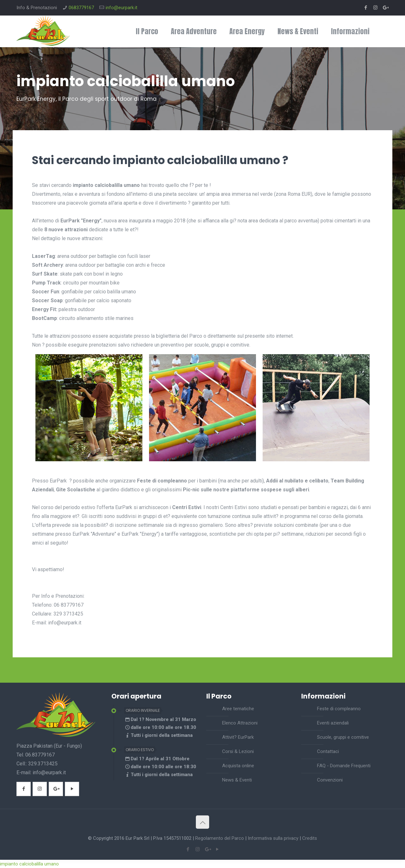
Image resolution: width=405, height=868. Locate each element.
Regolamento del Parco (220, 838)
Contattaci (328, 751)
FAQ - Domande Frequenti (344, 766)
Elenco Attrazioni (240, 723)
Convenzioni (330, 780)
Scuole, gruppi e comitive (343, 737)
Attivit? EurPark (238, 737)
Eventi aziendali (333, 723)
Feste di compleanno (339, 709)
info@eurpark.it (121, 8)
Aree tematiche (238, 709)
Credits (310, 838)
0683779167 (81, 8)
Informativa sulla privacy (273, 838)
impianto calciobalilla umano (29, 864)
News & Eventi (237, 780)
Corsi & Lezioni (238, 751)
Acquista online (238, 766)
